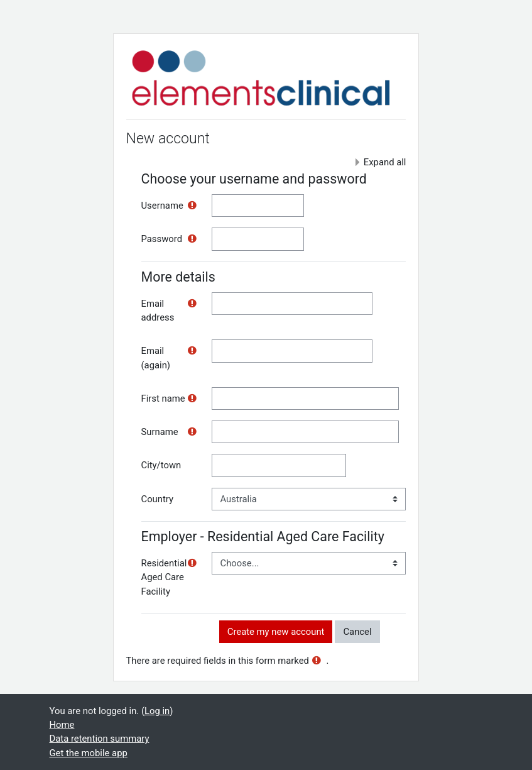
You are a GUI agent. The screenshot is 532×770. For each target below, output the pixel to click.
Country (158, 499)
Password (162, 239)
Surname (160, 432)
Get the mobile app (89, 753)
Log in (157, 711)
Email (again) (156, 358)
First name (163, 399)
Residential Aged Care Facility (164, 577)
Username (162, 206)
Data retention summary (100, 739)
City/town (161, 465)
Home (62, 725)
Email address (158, 311)
